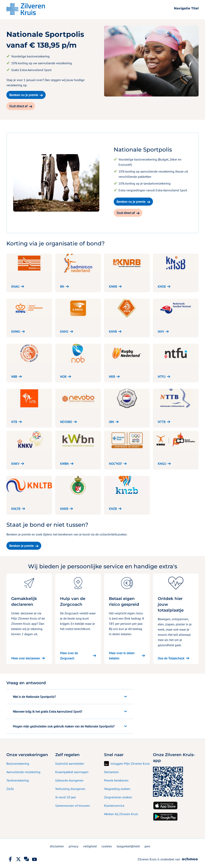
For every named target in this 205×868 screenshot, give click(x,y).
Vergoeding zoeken (117, 789)
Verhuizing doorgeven (70, 789)
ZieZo (10, 789)
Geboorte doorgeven (69, 780)
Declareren (111, 772)
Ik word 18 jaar (66, 797)
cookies (107, 846)
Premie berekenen (116, 780)
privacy (73, 846)
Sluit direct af (18, 106)
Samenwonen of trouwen (73, 806)
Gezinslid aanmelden (70, 764)
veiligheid (90, 846)
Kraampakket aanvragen (72, 772)
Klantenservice (114, 806)
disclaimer (57, 846)
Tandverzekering (18, 780)
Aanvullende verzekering (23, 772)
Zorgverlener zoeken (118, 797)
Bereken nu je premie (24, 95)
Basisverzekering (18, 764)
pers (147, 846)
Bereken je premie (21, 546)
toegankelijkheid (128, 846)
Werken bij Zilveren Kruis (121, 814)
